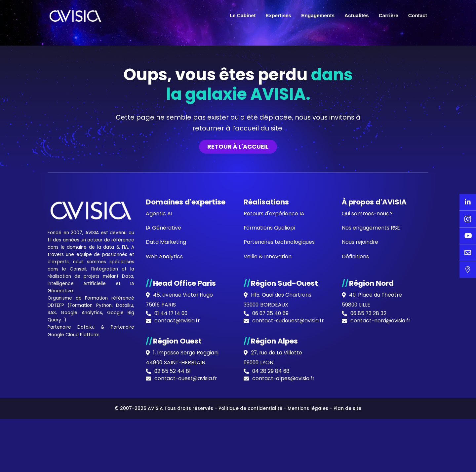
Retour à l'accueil (238, 290)
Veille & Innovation (268, 402)
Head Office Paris (185, 429)
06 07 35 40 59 (271, 459)
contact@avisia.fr (177, 467)
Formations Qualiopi (270, 373)
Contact (418, 15)
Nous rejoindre (360, 387)
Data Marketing (166, 387)
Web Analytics (164, 402)
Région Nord (371, 429)
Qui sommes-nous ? (368, 358)
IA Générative (93, 436)
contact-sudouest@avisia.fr (288, 467)
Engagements (318, 15)
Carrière (389, 15)
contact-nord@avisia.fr (381, 467)
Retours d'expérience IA (274, 358)
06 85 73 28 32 (369, 459)
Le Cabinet (243, 15)
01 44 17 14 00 (172, 459)
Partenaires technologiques (279, 387)
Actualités (357, 15)
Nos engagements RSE (371, 373)
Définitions (355, 402)
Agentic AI (159, 358)
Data (96, 429)
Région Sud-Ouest (285, 429)
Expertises (278, 15)
